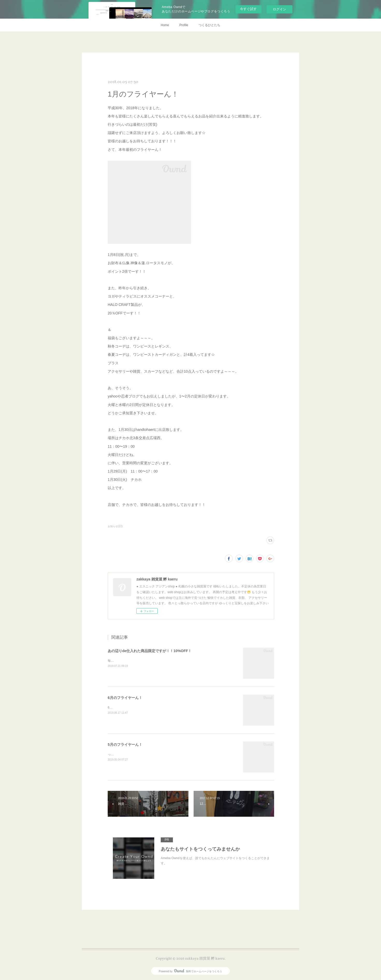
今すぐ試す (248, 9)
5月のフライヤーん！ (125, 745)
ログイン (280, 9)
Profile (184, 25)
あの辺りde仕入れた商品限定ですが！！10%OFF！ (150, 651)
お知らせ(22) (115, 526)
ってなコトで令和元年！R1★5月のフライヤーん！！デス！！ (151, 754)
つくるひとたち (209, 25)
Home (165, 25)
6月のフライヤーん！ (125, 698)
